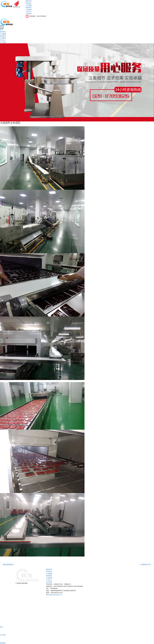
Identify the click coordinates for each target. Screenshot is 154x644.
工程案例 (29, 10)
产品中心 (29, 12)
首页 (1, 30)
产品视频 (29, 5)
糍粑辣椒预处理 (7, 565)
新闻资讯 (29, 7)
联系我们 (29, 3)
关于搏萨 (29, 14)
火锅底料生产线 (146, 565)
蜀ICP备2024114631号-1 (54, 595)
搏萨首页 (29, 1)
